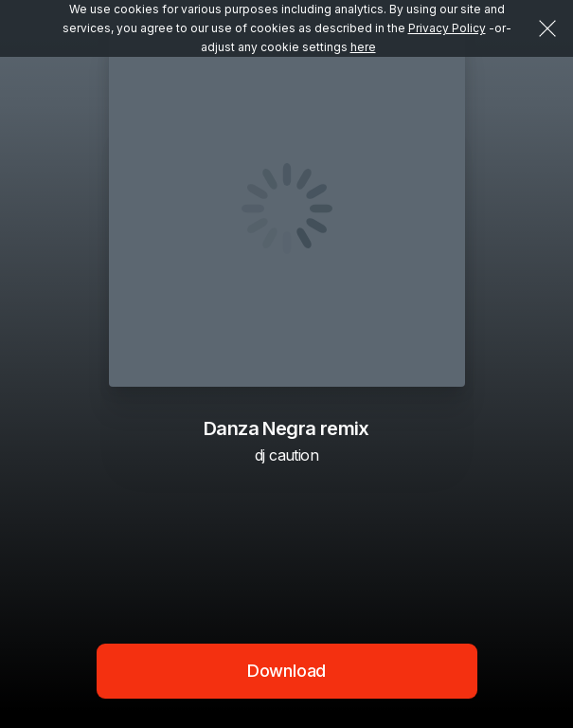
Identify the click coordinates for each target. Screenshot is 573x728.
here (363, 47)
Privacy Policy (447, 28)
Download (287, 671)
